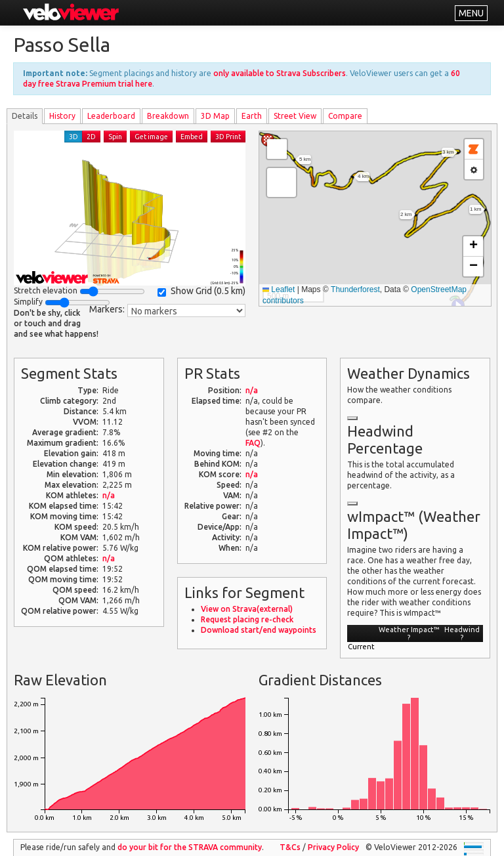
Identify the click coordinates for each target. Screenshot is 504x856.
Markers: (107, 309)
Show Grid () (201, 291)
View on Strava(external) (247, 609)
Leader (111, 116)
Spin (115, 137)
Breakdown (168, 116)
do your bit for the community (190, 847)
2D (91, 137)
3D (73, 137)
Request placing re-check (247, 619)
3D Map (215, 116)
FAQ (253, 443)
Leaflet (279, 289)
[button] (282, 182)
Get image (151, 137)
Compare (345, 116)
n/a (109, 495)
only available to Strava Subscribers (280, 73)
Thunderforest (355, 289)
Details (25, 116)
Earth (252, 116)
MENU (471, 13)
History (62, 116)
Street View (295, 116)
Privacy (333, 847)
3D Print (228, 137)
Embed (192, 137)
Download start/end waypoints (259, 630)
